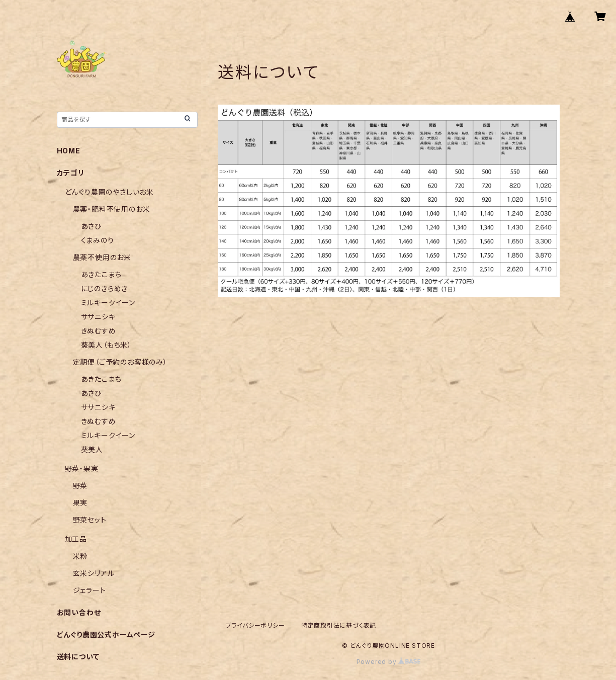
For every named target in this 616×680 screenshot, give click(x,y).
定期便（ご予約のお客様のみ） (120, 362)
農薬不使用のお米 (102, 257)
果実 (80, 503)
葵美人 (92, 449)
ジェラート (90, 590)
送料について (78, 657)
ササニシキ (98, 317)
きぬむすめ (99, 331)
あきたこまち (101, 274)
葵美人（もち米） (106, 345)
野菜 (80, 486)
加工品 (76, 539)
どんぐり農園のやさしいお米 (109, 192)
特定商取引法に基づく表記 (339, 625)
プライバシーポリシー (255, 625)
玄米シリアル (94, 573)
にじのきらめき (105, 288)
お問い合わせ (79, 612)
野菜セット (90, 520)
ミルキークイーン (108, 303)
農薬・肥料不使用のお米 (112, 209)
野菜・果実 (82, 469)
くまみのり (98, 240)
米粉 (80, 556)
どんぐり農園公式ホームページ (106, 634)
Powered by (389, 662)
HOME (69, 151)
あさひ (91, 226)
